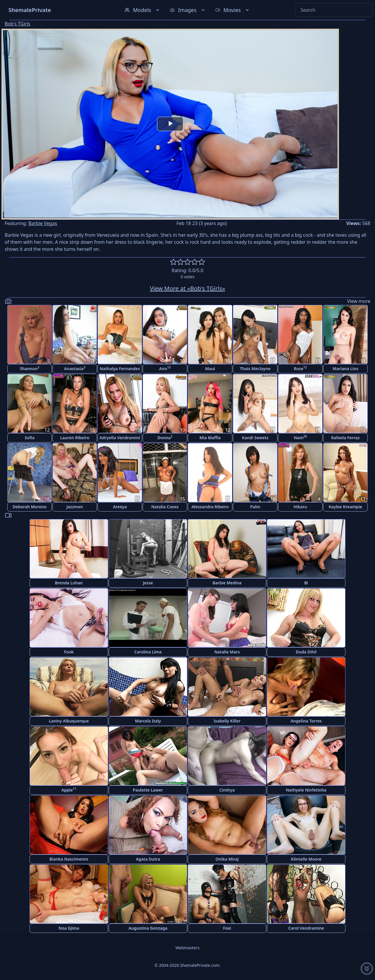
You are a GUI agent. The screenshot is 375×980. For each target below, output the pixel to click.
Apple (69, 790)
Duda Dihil (306, 652)
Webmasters (187, 948)
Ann (165, 368)
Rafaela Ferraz (345, 438)
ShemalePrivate (30, 10)
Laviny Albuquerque (69, 721)
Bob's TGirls (17, 24)
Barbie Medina (227, 583)
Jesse (148, 583)
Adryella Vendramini (120, 438)
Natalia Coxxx (165, 507)
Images (188, 10)
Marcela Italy (148, 721)
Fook (69, 652)
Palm (255, 507)
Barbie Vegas (43, 223)
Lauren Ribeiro (75, 438)
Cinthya (227, 790)
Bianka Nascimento (69, 859)
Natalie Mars (227, 652)
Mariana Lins (345, 369)
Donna (165, 437)
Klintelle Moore (306, 859)
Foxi (227, 928)
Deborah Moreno (30, 507)
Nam (300, 437)
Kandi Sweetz (255, 438)
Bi (306, 583)
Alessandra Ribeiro (210, 507)
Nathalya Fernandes (120, 369)
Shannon (30, 368)
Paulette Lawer (148, 790)
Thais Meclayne (255, 369)
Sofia (30, 438)
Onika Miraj (227, 859)
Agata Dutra (148, 859)
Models (143, 10)
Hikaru (300, 507)
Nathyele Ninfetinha (306, 790)
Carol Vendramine (306, 928)
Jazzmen (75, 507)
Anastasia (75, 368)
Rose (300, 368)
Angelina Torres (306, 721)
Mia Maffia (210, 438)
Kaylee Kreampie (346, 507)
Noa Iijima (69, 928)
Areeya (120, 507)
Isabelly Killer (227, 721)
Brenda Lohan (69, 583)
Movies (233, 10)
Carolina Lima (148, 652)
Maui (210, 369)
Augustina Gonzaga (148, 928)
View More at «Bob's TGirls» (188, 288)
